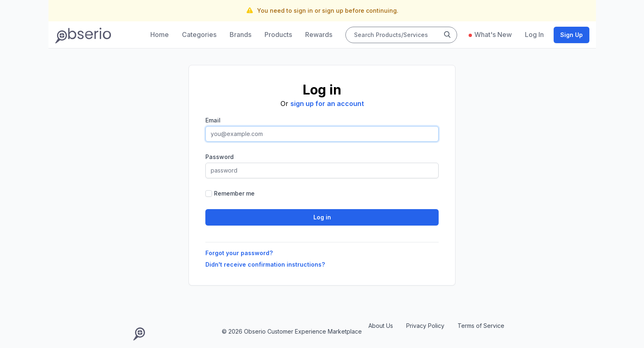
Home (160, 35)
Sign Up (572, 35)
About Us (381, 326)
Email (213, 120)
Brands (240, 35)
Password (220, 157)
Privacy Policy (425, 326)
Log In (534, 35)
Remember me (234, 193)
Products (278, 35)
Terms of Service (481, 326)
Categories (199, 35)
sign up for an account (327, 104)
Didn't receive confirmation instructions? (265, 264)
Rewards (319, 35)
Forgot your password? (239, 253)
